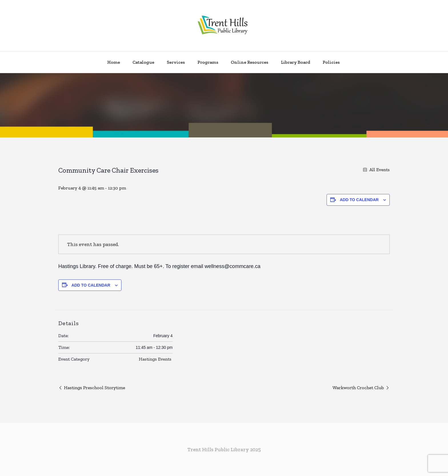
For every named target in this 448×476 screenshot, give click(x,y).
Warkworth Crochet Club (358, 388)
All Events (379, 170)
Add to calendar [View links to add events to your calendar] (359, 200)
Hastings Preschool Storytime (95, 388)
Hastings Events (155, 359)
